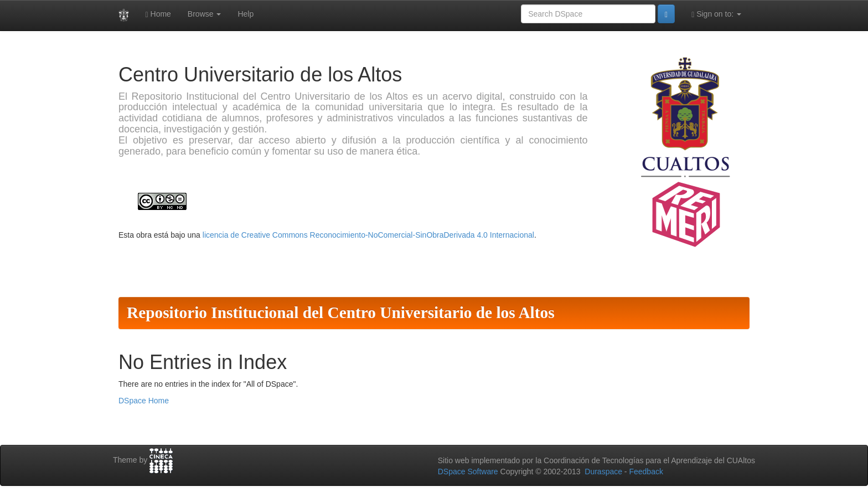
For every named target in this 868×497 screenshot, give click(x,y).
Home (158, 14)
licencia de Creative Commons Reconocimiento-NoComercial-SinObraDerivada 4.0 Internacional (368, 235)
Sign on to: (716, 14)
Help (246, 14)
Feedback (646, 472)
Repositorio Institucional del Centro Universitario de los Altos (341, 312)
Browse (205, 14)
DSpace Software (468, 472)
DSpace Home (144, 401)
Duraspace (603, 472)
